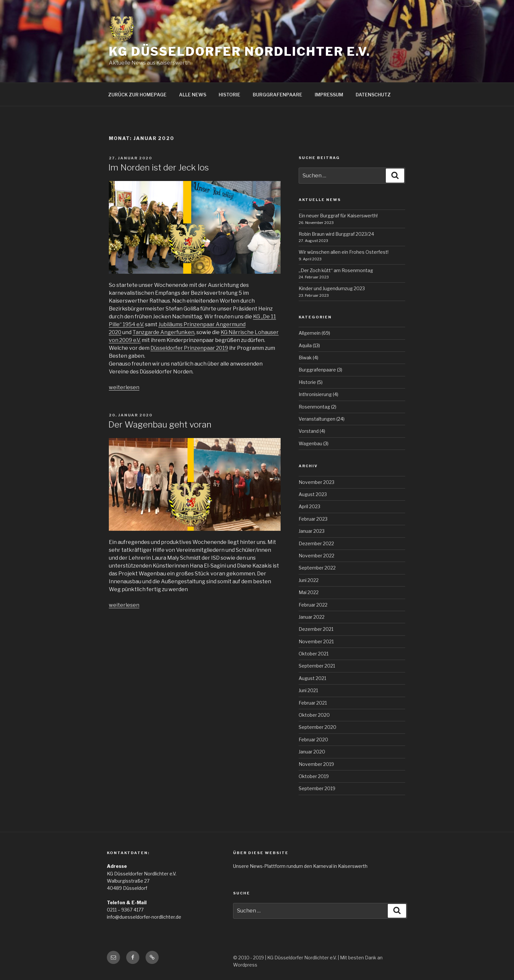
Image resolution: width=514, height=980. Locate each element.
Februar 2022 (313, 605)
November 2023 (316, 482)
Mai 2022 (309, 592)
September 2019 (317, 788)
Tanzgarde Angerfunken (163, 332)
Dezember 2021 (316, 629)
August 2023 (313, 494)
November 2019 (316, 764)
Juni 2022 (309, 580)
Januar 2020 (312, 752)
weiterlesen (124, 387)
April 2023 (309, 506)
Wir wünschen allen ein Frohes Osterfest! (344, 252)
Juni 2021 (308, 690)
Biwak (305, 358)
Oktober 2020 (314, 715)
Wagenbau (310, 443)
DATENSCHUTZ (373, 95)
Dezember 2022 (316, 543)
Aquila (305, 345)
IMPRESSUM (329, 95)
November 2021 (316, 641)
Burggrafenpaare (317, 370)
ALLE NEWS (193, 95)
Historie (307, 382)
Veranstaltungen (317, 419)
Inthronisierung (315, 394)
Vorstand (309, 431)
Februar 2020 (313, 740)
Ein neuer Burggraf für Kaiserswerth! (338, 216)
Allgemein (310, 333)
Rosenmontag (314, 407)
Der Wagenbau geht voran (160, 424)
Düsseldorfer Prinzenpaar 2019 (189, 348)
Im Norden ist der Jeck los (158, 167)
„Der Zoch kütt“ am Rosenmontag (336, 270)
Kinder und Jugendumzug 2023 (332, 288)
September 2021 (317, 666)
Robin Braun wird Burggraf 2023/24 (336, 234)
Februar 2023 (313, 519)
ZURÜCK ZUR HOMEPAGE (137, 95)
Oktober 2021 (314, 654)
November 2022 (316, 556)
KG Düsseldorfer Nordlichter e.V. (240, 51)
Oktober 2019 (314, 776)
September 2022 (317, 568)
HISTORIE (229, 95)
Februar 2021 (313, 703)
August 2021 (312, 678)
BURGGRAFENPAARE (277, 95)
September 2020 (317, 727)
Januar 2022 (312, 617)
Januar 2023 (312, 531)
